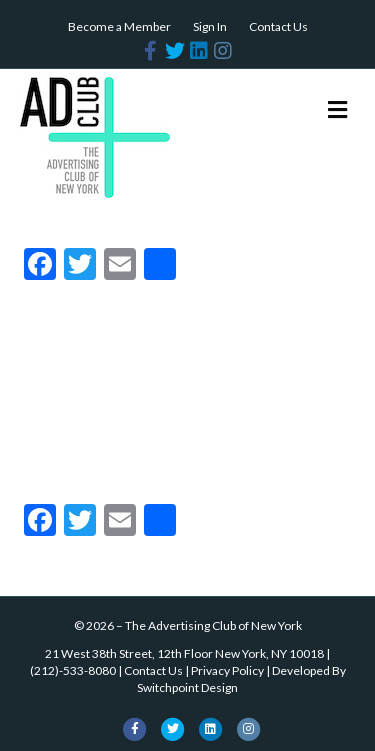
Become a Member (119, 26)
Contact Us (278, 26)
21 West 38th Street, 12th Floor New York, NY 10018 (184, 653)
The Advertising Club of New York (213, 625)
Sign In (210, 26)
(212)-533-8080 (73, 670)
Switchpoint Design (187, 687)
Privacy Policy (227, 670)
